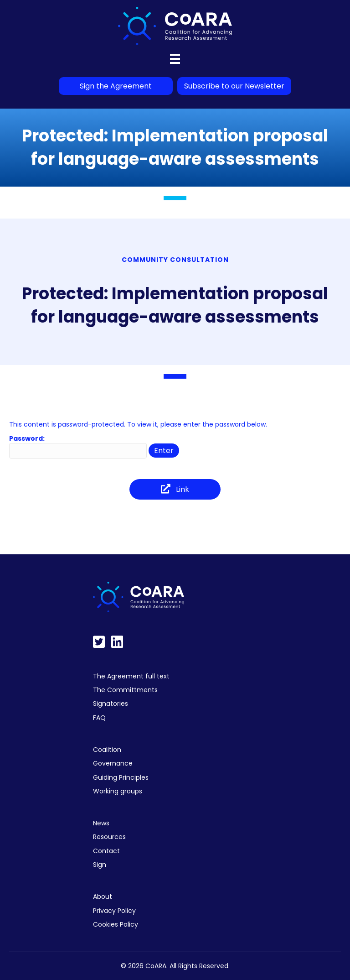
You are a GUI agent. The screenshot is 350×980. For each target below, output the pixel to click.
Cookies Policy (116, 924)
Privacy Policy (114, 911)
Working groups (118, 791)
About (103, 897)
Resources (109, 837)
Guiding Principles (121, 777)
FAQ (99, 718)
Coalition (107, 750)
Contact (106, 851)
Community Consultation (175, 260)
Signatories (111, 704)
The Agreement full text (131, 676)
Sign (100, 865)
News (101, 823)
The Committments (125, 690)
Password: (78, 446)
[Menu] (175, 59)
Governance (113, 763)
